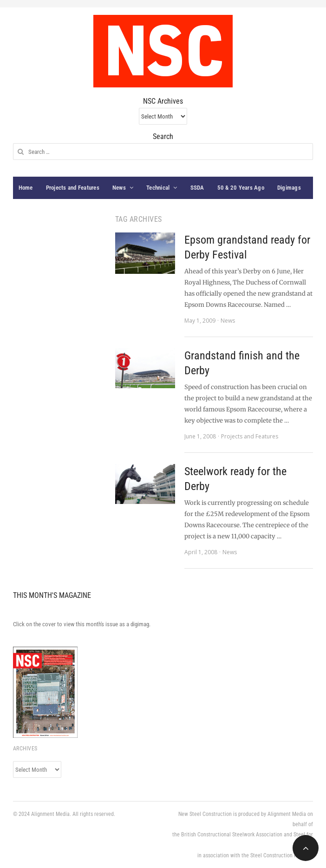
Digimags (289, 188)
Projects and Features (73, 188)
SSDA (197, 188)
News (119, 188)
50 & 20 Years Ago (241, 188)
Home (26, 188)
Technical (158, 188)
